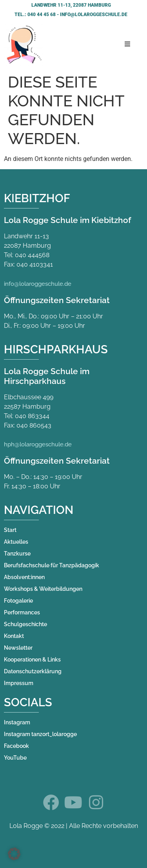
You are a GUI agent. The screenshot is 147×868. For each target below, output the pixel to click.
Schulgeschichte (25, 624)
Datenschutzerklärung (33, 671)
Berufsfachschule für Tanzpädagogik (52, 565)
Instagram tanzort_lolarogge (40, 734)
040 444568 (32, 255)
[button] (14, 854)
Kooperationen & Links (32, 660)
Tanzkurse (17, 554)
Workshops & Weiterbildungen (43, 589)
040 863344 (32, 416)
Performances (22, 612)
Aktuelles (16, 542)
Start (10, 530)
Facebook (16, 746)
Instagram (17, 722)
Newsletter (18, 648)
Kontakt (14, 636)
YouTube (15, 758)
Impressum (19, 683)
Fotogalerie (18, 601)
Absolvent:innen (24, 577)
